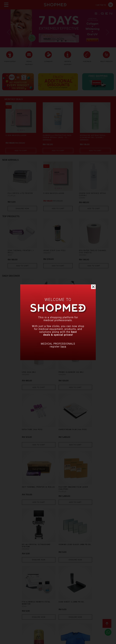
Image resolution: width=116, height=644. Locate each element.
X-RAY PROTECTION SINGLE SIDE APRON (55, 508)
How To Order (27, 614)
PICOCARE (23, 314)
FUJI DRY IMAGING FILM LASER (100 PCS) (54, 412)
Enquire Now (22, 214)
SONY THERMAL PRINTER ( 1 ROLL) (22, 260)
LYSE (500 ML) (80, 314)
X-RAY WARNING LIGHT (26, 508)
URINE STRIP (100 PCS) (56, 258)
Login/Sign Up (99, 5)
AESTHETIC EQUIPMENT (68, 63)
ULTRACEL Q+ (52, 314)
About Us (11, 614)
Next (107, 35)
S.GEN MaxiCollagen (17, 140)
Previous (9, 35)
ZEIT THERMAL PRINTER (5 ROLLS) (28, 410)
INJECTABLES (88, 63)
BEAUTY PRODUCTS (106, 63)
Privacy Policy (56, 618)
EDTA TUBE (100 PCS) (56, 361)
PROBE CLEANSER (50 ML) (29, 363)
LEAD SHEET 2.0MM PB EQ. (82, 459)
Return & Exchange (76, 614)
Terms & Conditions (33, 618)
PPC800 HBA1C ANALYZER (80, 508)
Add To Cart (21, 155)
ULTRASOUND (49, 63)
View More (58, 582)
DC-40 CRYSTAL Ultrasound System (80, 412)
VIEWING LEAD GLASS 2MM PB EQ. (29, 459)
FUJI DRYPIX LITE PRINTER (22, 200)
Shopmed (84, 641)
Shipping (57, 614)
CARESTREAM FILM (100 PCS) (82, 363)
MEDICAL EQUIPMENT (29, 63)
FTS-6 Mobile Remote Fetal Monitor (52, 461)
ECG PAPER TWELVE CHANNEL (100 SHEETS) (92, 260)
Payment (44, 614)
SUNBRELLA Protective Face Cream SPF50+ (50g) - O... (57, 143)
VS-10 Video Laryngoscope (53, 556)
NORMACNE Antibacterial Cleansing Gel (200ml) (95, 141)
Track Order (98, 614)
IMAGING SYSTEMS (10, 63)
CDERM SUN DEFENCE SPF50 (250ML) (91, 201)
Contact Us (12, 618)
